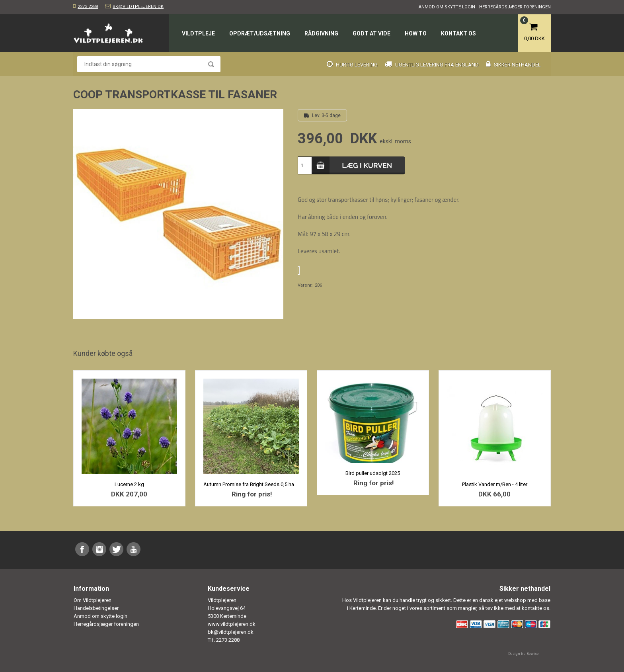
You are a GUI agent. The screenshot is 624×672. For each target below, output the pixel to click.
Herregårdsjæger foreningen (515, 7)
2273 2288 (88, 7)
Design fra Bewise (524, 654)
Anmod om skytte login (447, 7)
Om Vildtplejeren (93, 600)
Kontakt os (458, 33)
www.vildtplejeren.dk (232, 624)
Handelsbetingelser (96, 608)
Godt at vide (371, 33)
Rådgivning (321, 33)
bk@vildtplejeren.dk (138, 7)
